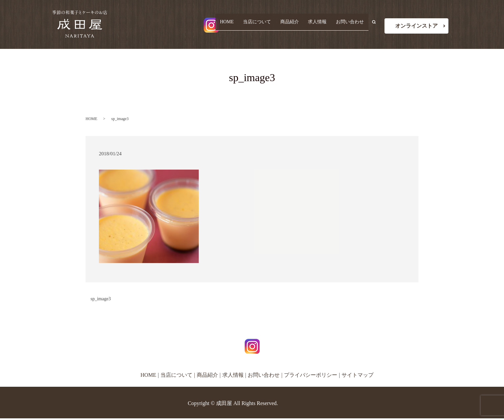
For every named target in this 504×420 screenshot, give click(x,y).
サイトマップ (358, 375)
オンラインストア (416, 26)
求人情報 (320, 25)
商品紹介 (294, 25)
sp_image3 (101, 299)
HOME (235, 25)
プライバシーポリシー (311, 375)
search (377, 25)
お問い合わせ (351, 25)
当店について (263, 25)
